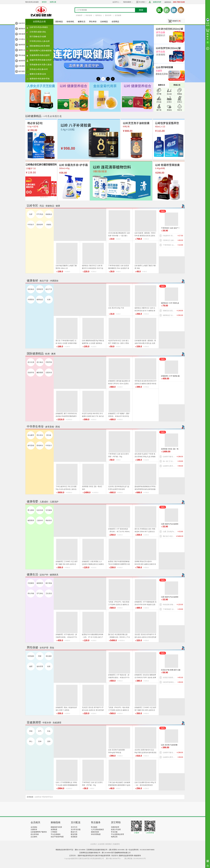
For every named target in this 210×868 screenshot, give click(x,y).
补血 (49, 731)
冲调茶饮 (31, 300)
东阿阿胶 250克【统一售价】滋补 (170, 449)
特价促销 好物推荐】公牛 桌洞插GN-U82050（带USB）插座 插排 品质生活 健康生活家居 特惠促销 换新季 (169, 605)
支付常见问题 (76, 830)
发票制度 (54, 830)
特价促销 (89, 15)
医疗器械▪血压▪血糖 (38, 36)
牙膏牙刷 (49, 362)
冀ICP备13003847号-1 (114, 859)
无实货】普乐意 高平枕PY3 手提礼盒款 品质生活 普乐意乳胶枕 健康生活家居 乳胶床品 (146, 637)
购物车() (177, 21)
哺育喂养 (31, 520)
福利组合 (99, 15)
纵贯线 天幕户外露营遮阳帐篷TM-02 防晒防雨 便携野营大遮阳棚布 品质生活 (119, 564)
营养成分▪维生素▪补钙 (39, 69)
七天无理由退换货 (97, 830)
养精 (31, 731)
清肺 (49, 741)
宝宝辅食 (49, 510)
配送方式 (74, 832)
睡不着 (159, 110)
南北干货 (49, 289)
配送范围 (74, 834)
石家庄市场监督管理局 (102, 856)
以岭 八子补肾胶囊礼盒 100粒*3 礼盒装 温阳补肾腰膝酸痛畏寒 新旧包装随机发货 (67, 785)
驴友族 (159, 102)
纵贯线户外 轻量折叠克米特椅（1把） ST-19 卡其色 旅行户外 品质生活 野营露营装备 (93, 637)
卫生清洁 (49, 593)
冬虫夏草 (31, 435)
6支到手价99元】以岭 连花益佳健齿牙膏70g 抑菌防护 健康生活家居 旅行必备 (169, 682)
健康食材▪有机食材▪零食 (40, 79)
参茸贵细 (31, 445)
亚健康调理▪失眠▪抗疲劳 (40, 55)
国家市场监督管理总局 (86, 856)
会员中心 (116, 2)
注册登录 (34, 830)
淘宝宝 (180, 110)
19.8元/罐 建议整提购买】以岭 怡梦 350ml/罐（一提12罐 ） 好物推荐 (119, 236)
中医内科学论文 (47, 797)
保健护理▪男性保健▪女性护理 (41, 61)
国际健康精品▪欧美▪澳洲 (40, 46)
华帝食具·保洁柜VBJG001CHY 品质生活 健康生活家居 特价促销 (146, 384)
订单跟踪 (54, 832)
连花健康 (118, 15)
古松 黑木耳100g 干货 (116, 308)
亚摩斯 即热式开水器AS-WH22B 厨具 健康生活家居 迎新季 (145, 564)
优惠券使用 (115, 827)
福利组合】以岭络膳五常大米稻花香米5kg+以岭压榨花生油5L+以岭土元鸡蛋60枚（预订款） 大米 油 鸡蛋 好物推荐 (169, 315)
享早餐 (159, 94)
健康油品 (40, 300)
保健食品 (49, 214)
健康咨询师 (157, 2)
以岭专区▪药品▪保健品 (39, 27)
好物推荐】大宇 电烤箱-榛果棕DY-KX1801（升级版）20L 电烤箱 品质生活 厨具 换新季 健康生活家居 (171, 376)
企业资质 (101, 844)
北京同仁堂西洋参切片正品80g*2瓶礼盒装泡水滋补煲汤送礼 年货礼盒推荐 (146, 753)
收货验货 (74, 837)
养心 (31, 741)
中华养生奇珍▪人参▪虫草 (40, 41)
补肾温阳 (31, 656)
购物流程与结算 (56, 827)
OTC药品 (40, 214)
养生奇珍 (93, 22)
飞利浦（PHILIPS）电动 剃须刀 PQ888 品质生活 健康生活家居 (119, 605)
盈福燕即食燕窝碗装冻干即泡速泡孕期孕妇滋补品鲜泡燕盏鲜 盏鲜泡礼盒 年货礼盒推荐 (145, 489)
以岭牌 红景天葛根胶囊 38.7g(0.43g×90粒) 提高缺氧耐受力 (169, 466)
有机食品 (31, 289)
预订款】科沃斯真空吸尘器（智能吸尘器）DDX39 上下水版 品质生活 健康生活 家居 (169, 536)
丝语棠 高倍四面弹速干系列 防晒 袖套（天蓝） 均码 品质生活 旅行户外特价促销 (169, 678)
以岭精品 (104, 22)
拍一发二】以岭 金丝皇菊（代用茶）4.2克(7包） (169, 461)
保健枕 (49, 225)
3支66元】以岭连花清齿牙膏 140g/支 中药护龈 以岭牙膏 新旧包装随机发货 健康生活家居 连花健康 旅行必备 (169, 240)
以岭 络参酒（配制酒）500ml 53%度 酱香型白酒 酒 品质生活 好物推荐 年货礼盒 (145, 236)
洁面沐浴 (49, 373)
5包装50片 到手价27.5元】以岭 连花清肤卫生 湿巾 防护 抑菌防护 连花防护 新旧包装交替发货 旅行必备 (169, 236)
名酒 (49, 300)
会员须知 (34, 827)
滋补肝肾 (40, 666)
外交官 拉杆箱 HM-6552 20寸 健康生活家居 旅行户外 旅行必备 (93, 416)
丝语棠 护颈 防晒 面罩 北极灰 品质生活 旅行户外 (171, 670)
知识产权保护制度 (57, 837)
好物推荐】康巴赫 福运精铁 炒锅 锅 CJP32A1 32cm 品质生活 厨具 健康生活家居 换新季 (119, 384)
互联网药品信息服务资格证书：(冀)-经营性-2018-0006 (105, 850)
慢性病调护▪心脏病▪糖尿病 (41, 51)
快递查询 (116, 844)
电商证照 (114, 837)
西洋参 (49, 435)
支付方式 (74, 827)
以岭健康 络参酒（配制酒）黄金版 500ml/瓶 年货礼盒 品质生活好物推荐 (145, 343)
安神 (40, 741)
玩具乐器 (40, 510)
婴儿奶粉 (31, 510)
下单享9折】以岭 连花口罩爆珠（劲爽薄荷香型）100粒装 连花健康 (169, 245)
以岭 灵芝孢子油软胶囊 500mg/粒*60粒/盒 (169, 745)
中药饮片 (31, 225)
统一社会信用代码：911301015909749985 (140, 850)
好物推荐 (79, 15)
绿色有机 (70, 22)
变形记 (180, 102)
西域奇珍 (40, 445)
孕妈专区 (49, 520)
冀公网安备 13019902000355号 (135, 859)
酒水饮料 (108, 15)
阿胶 (40, 656)
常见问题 (114, 832)
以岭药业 (38, 797)
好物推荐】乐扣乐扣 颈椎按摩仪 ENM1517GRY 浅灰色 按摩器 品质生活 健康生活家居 (145, 678)
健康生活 (82, 22)
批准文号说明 (116, 830)
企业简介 (94, 844)
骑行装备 (49, 583)
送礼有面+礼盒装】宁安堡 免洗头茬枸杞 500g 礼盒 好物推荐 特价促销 (145, 457)
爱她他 (169, 110)
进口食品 (40, 362)
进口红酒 (31, 362)
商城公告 (177, 85)
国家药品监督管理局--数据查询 (130, 856)
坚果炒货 (40, 289)
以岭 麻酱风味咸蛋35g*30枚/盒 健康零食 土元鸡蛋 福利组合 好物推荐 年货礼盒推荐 (93, 343)
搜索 (141, 10)
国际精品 (59, 22)
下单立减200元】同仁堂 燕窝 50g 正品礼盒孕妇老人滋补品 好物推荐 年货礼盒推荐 (66, 489)
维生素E (49, 656)
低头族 (169, 94)
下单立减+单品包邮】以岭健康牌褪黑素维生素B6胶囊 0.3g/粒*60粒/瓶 (119, 785)
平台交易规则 (56, 834)
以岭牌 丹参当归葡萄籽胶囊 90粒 (169, 457)
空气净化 (40, 593)
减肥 (31, 666)
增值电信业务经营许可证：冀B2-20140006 (70, 850)
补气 (40, 731)
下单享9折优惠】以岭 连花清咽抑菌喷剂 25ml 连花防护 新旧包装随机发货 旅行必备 (119, 268)
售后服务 (94, 827)
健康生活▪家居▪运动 (38, 74)
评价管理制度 (96, 834)
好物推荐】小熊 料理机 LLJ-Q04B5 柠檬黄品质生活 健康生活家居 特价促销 (93, 564)
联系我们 (109, 844)
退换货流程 (95, 832)
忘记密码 (34, 837)
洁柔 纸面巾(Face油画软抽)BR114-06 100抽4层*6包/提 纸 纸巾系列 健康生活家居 (171, 524)
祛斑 (49, 666)
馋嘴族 (180, 94)
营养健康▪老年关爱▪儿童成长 (41, 65)
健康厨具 (40, 583)
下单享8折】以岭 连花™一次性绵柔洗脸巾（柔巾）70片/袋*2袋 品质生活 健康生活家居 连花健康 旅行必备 (171, 228)
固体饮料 (40, 225)
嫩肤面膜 (40, 373)
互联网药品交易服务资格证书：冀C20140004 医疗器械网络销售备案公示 (105, 853)
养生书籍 (31, 593)
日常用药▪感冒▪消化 (38, 32)
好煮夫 (169, 102)
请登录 (44, 2)
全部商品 (115, 22)
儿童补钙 (40, 520)
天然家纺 (31, 583)
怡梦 (31, 214)
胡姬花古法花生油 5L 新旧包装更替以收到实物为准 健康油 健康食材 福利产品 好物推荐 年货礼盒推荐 (169, 311)
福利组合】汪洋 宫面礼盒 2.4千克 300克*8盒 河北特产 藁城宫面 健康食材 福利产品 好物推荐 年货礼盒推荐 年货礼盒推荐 (170, 303)
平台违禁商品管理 (117, 834)
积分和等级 (35, 834)
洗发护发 (31, 373)
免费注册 (53, 2)
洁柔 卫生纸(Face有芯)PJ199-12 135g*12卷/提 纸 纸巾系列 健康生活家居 (169, 532)
